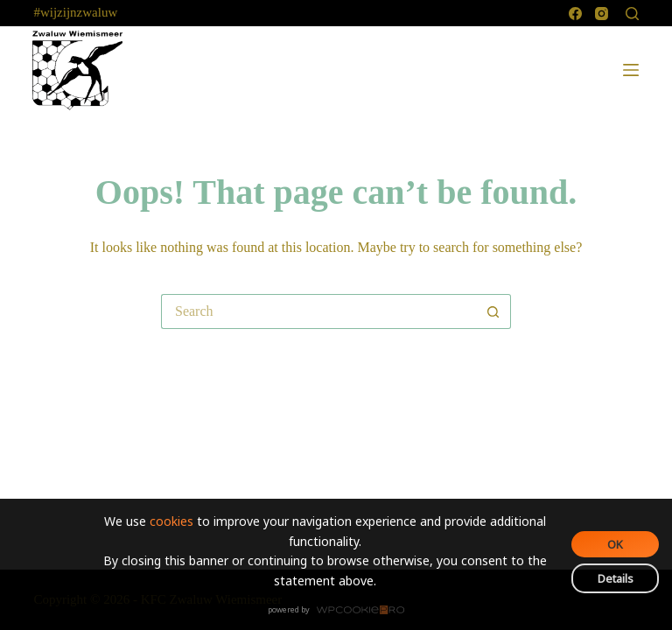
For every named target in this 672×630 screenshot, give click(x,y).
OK (615, 544)
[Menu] (631, 70)
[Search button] (493, 311)
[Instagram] (602, 14)
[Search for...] (318, 311)
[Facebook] (575, 14)
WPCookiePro (341, 611)
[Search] (632, 14)
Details (616, 578)
